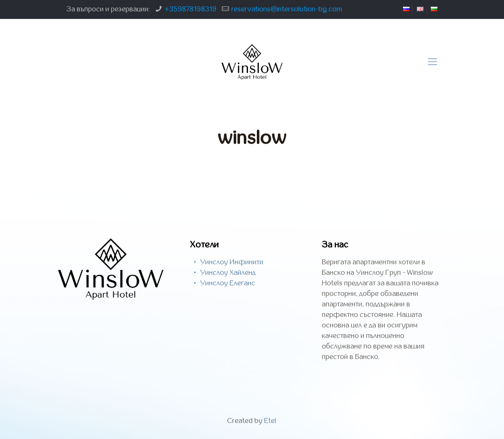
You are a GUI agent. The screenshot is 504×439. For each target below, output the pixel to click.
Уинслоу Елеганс (228, 283)
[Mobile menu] (432, 62)
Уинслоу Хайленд (228, 273)
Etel (270, 421)
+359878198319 (191, 9)
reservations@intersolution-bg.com (287, 9)
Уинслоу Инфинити (232, 262)
